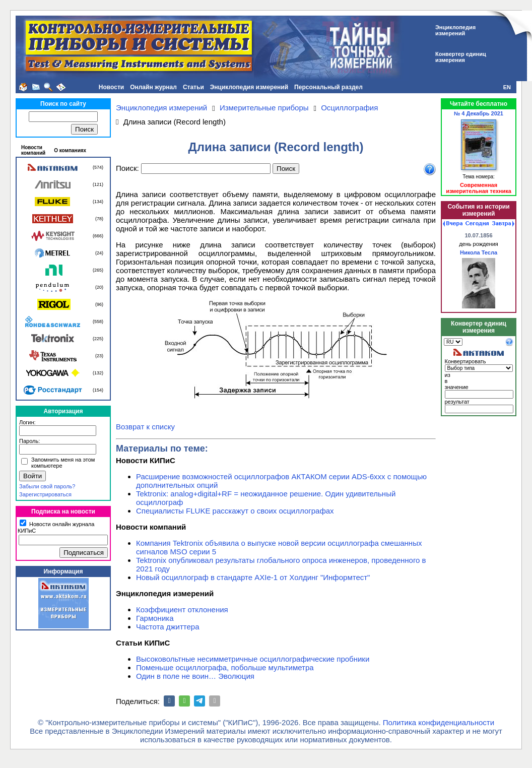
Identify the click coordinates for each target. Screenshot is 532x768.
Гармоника (155, 618)
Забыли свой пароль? (47, 486)
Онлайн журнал (153, 87)
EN (507, 87)
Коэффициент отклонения (182, 610)
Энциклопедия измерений (249, 87)
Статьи (193, 87)
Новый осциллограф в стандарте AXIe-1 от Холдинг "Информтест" (253, 577)
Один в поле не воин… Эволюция (195, 676)
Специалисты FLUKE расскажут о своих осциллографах (235, 511)
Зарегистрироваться (45, 494)
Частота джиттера (168, 627)
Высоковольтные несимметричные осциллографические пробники (253, 659)
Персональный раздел (328, 87)
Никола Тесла (479, 252)
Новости (111, 87)
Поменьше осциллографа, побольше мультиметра (225, 667)
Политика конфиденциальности (439, 722)
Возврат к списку (145, 427)
